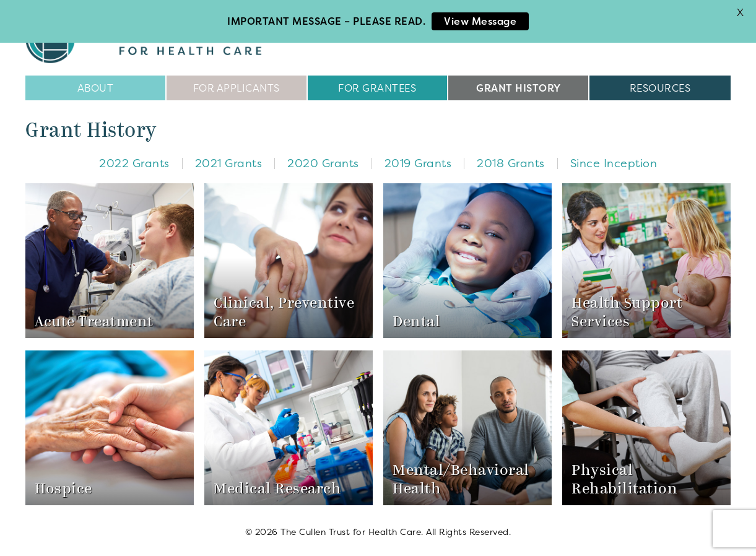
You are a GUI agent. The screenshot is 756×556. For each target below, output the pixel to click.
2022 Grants (134, 162)
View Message (480, 21)
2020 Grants (323, 162)
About (96, 87)
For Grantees (377, 87)
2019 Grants (418, 162)
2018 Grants (511, 162)
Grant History (519, 87)
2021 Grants (229, 162)
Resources (660, 87)
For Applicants (237, 87)
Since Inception (614, 162)
